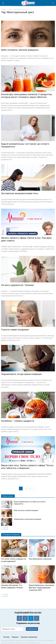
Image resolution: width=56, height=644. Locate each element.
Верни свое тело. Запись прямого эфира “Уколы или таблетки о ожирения (27, 467)
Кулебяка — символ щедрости (18, 421)
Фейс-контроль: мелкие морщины (20, 50)
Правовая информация (29, 637)
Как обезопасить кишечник (40, 559)
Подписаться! (32, 629)
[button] (53, 3)
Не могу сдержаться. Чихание (17, 285)
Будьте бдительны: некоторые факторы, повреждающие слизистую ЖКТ (41, 588)
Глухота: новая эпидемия (15, 330)
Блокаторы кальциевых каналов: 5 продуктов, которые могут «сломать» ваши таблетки (27, 96)
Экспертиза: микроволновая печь (20, 193)
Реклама (6, 637)
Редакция (15, 637)
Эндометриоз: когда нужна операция (21, 374)
